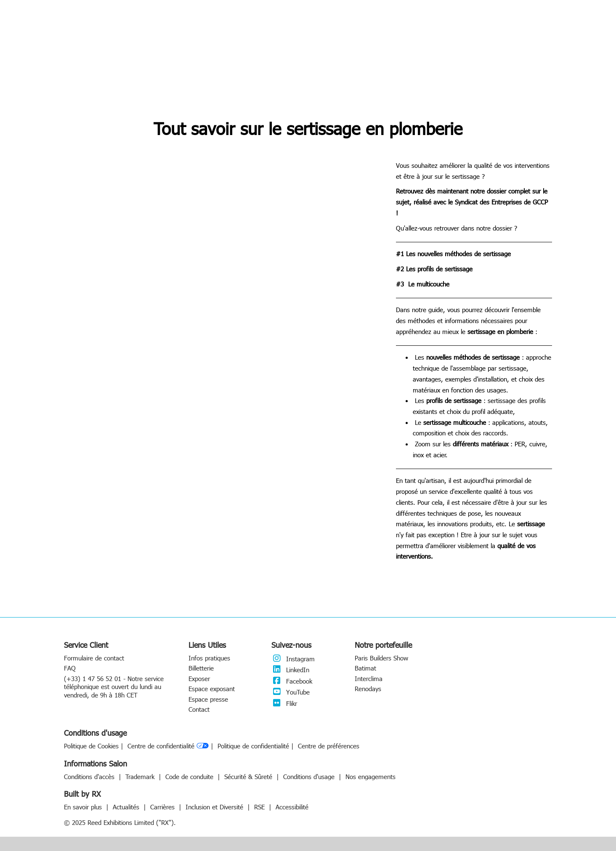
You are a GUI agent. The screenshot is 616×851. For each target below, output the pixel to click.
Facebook (292, 681)
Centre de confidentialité (168, 746)
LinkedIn (290, 670)
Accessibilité (292, 807)
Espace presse (208, 699)
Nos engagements (370, 777)
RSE (260, 807)
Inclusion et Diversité (215, 807)
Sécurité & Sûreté (249, 777)
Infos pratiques (209, 658)
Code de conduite (190, 777)
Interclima (369, 679)
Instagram (293, 659)
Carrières (163, 807)
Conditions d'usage (310, 777)
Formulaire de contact (94, 658)
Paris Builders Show (381, 658)
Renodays (368, 689)
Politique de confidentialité (253, 746)
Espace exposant (212, 689)
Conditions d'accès (90, 777)
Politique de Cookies (91, 746)
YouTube (291, 692)
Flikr (284, 703)
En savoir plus (84, 807)
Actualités (127, 807)
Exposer (199, 679)
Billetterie (201, 668)
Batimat (365, 668)
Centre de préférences (329, 746)
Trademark (141, 777)
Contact (199, 709)
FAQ (70, 668)
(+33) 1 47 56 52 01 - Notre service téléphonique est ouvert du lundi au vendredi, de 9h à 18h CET (114, 687)
